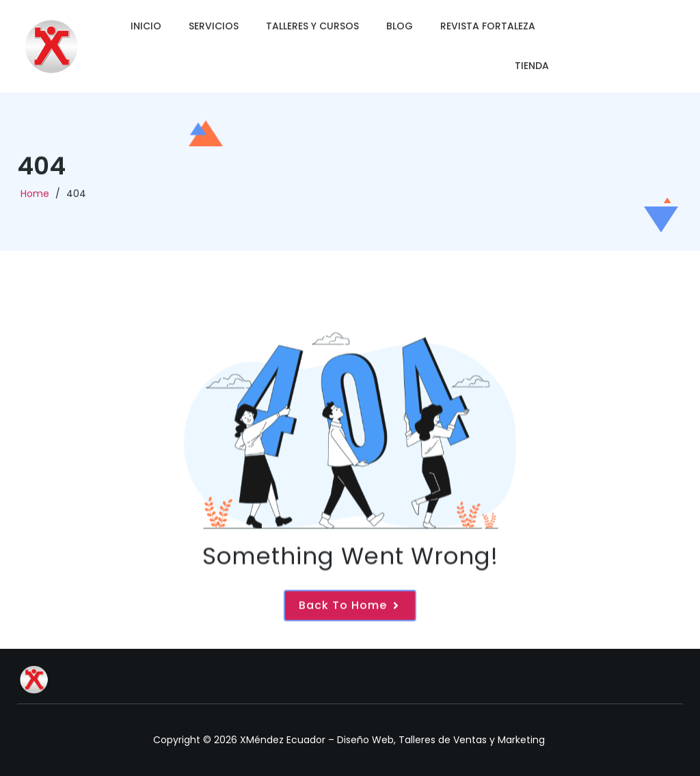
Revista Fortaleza (488, 26)
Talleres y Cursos (312, 26)
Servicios (214, 26)
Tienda (532, 66)
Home (35, 197)
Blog (400, 26)
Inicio (146, 26)
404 (76, 197)
